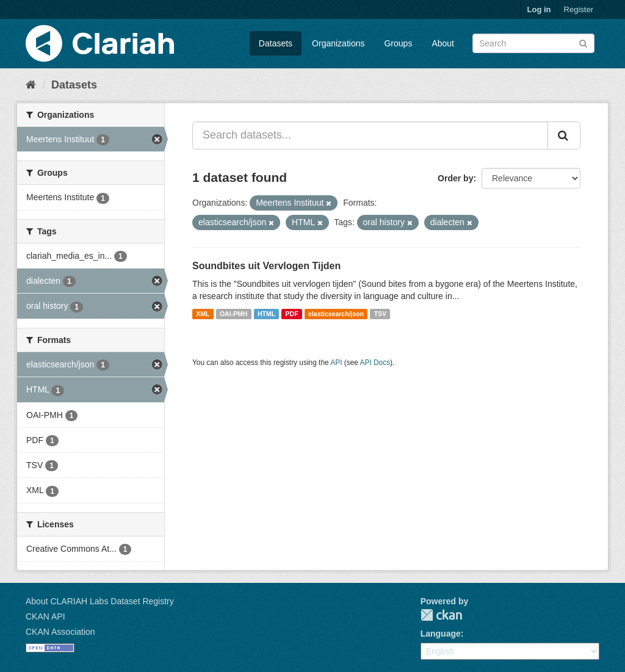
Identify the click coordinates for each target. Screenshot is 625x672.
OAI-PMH (234, 314)
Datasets (276, 43)
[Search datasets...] (370, 135)
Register (579, 9)
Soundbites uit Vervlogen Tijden (266, 266)
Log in (539, 9)
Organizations (338, 43)
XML (203, 314)
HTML (266, 314)
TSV (380, 314)
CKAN (441, 615)
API (336, 363)
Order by (455, 178)
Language (441, 634)
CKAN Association (60, 632)
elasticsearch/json (336, 314)
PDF (292, 314)
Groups (398, 43)
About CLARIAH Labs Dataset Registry (100, 601)
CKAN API (45, 616)
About (443, 43)
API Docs (375, 363)
